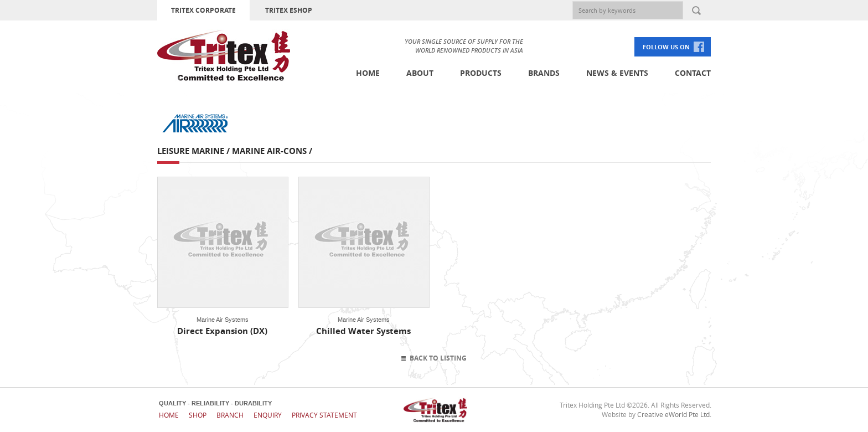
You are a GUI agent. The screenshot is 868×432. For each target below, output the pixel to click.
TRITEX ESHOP (289, 10)
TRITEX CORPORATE (203, 10)
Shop (198, 415)
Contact (693, 73)
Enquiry (268, 415)
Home (368, 73)
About (420, 73)
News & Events (617, 73)
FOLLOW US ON (666, 47)
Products (481, 73)
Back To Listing (438, 358)
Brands (544, 73)
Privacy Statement (324, 415)
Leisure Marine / (195, 151)
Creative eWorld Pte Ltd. (674, 414)
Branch (230, 415)
